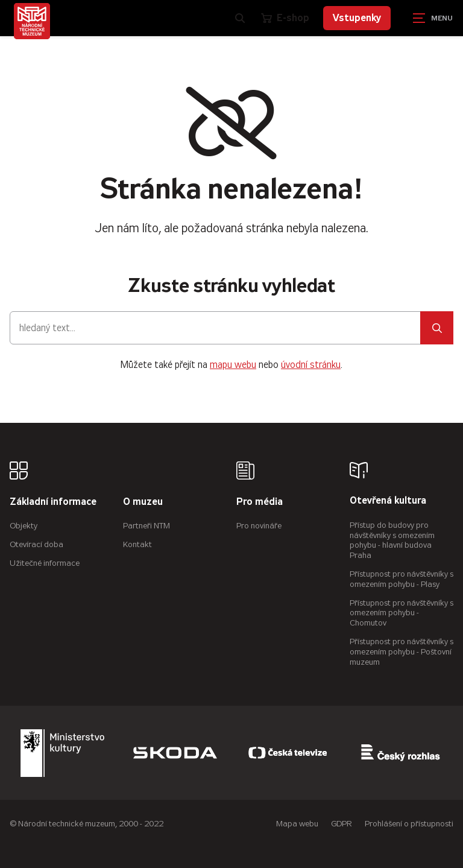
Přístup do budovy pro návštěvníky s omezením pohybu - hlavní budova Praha (392, 540)
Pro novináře (259, 526)
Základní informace (53, 502)
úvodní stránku (311, 365)
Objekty (24, 526)
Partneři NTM (146, 526)
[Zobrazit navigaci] (433, 18)
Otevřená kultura (388, 501)
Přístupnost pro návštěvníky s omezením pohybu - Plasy (402, 579)
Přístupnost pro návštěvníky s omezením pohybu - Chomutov (402, 613)
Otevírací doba (36, 544)
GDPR (342, 824)
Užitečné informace (45, 563)
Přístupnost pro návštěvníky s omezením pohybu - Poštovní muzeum (402, 652)
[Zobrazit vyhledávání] (240, 18)
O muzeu (143, 502)
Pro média (260, 502)
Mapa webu (297, 824)
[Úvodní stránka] (32, 21)
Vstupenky (357, 18)
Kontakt (137, 544)
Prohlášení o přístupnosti (409, 824)
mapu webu (233, 365)
